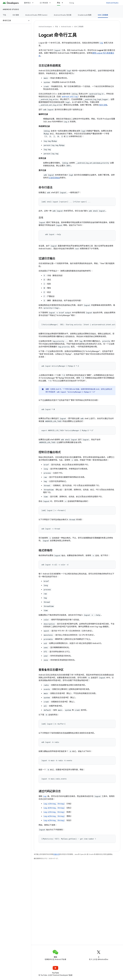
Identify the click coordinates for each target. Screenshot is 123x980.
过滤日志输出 (54, 178)
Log (101, 43)
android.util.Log (70, 97)
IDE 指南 (16, 15)
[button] (14, 21)
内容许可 (56, 854)
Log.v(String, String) (54, 804)
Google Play (74, 3)
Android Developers (45, 27)
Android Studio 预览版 (63, 15)
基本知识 (27, 3)
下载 (4, 15)
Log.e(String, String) (54, 820)
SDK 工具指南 (79, 27)
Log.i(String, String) (54, 812)
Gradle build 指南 (85, 15)
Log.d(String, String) (54, 808)
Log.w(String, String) (54, 816)
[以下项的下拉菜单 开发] (63, 3)
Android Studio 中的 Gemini (36, 15)
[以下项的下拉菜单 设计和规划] (51, 3)
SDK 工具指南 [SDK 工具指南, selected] (103, 15)
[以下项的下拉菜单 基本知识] (34, 3)
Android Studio (112, 3)
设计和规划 (44, 3)
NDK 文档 (103, 105)
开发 (56, 27)
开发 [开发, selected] (59, 3)
